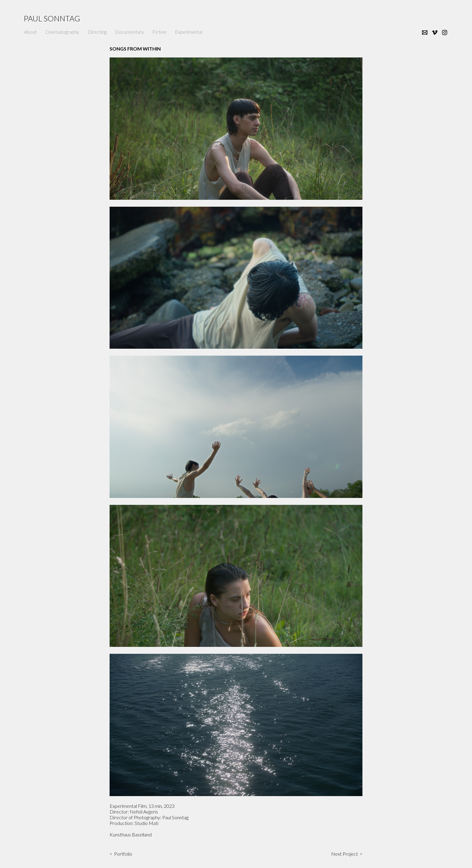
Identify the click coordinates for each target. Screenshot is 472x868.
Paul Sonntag (52, 18)
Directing (97, 32)
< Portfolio (121, 854)
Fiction (159, 32)
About (30, 32)
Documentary (129, 32)
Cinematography (62, 32)
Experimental (189, 32)
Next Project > (347, 854)
